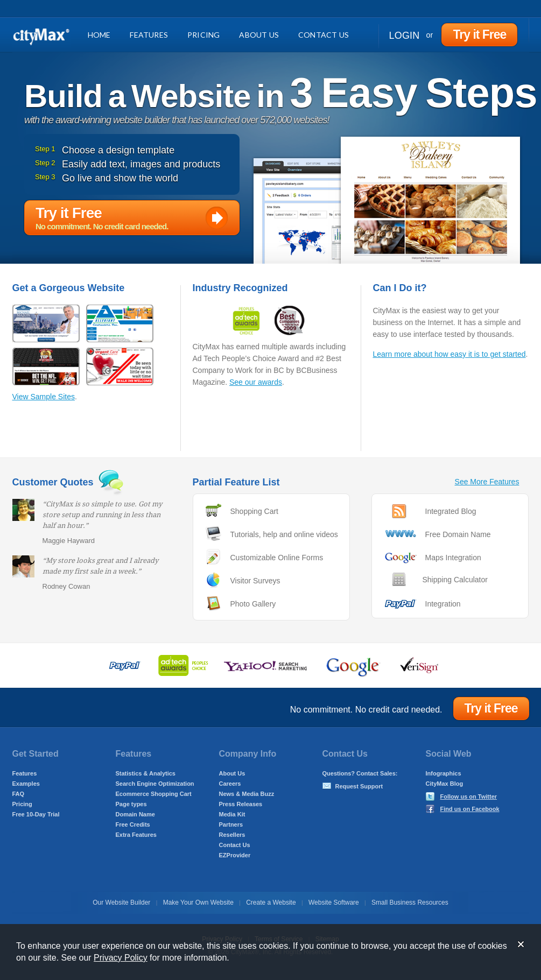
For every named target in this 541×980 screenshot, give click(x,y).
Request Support (359, 786)
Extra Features (136, 835)
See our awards (256, 382)
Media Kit (232, 814)
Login (405, 36)
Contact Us (324, 35)
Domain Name (135, 814)
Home (99, 35)
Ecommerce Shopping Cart (154, 794)
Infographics (444, 773)
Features (149, 35)
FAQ (19, 794)
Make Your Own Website (198, 903)
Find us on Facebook (470, 809)
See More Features (487, 482)
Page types (131, 804)
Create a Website (271, 903)
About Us (259, 35)
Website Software (334, 903)
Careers (230, 784)
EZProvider (235, 855)
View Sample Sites (44, 397)
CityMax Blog (445, 784)
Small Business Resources (410, 903)
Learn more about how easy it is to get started (449, 354)
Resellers (232, 835)
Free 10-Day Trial (36, 814)
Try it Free (479, 34)
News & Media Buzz (247, 794)
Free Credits (133, 824)
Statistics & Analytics (146, 773)
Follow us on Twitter (469, 796)
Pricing (203, 35)
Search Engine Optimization (155, 784)
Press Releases (241, 804)
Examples (26, 784)
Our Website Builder (121, 903)
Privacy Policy (121, 958)
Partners (231, 824)
